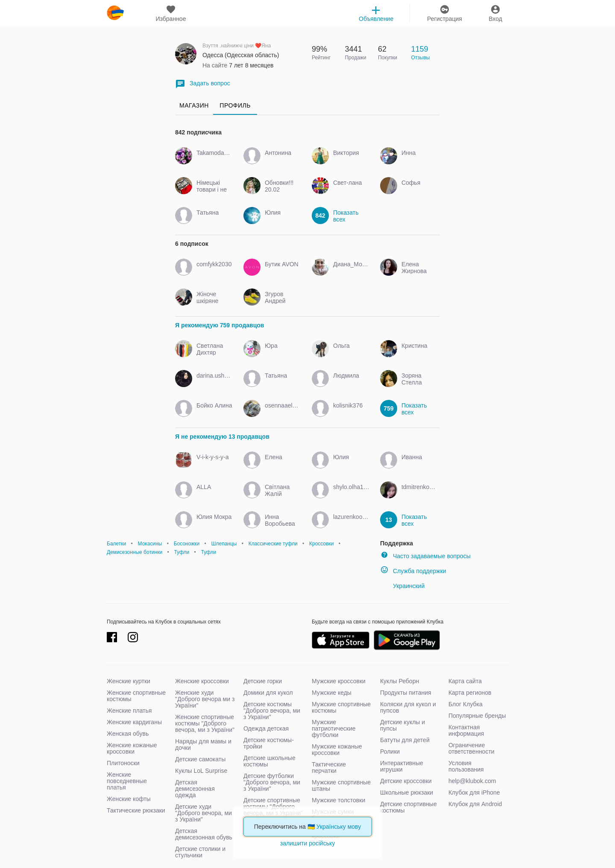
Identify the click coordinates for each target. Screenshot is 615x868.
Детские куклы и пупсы (403, 725)
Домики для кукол (268, 693)
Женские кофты (129, 799)
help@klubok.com (472, 781)
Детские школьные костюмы (269, 761)
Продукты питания (406, 693)
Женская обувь (128, 734)
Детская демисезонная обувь (204, 834)
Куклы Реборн (400, 681)
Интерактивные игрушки (402, 766)
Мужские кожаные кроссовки (337, 750)
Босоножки (187, 544)
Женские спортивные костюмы (136, 696)
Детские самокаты (200, 759)
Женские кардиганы (134, 722)
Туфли (182, 552)
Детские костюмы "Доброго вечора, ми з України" (272, 711)
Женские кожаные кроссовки (132, 748)
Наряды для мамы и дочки (203, 744)
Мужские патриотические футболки (334, 728)
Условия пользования (466, 766)
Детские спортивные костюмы (409, 807)
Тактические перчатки (329, 768)
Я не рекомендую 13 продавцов (222, 437)
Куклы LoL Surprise (201, 771)
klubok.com (115, 13)
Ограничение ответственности (471, 748)
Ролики (390, 751)
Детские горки (263, 681)
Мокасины (150, 544)
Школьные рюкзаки (407, 792)
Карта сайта (465, 681)
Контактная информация (466, 730)
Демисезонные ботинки (135, 552)
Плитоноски (123, 763)
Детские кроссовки (406, 781)
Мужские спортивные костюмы (341, 707)
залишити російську (307, 843)
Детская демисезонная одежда (195, 789)
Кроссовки (321, 544)
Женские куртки (129, 681)
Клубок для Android (475, 804)
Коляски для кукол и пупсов (408, 707)
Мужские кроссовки (339, 681)
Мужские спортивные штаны (341, 785)
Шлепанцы (224, 544)
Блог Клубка (466, 704)
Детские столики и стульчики (200, 852)
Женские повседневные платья (127, 781)
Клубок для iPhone (474, 792)
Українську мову (339, 827)
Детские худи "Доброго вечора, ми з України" (204, 813)
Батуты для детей (405, 740)
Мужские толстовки (338, 800)
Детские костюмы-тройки (269, 743)
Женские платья (129, 711)
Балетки (116, 544)
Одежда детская (266, 728)
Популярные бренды (477, 716)
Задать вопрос (203, 84)
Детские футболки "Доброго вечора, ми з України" (272, 782)
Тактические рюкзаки (136, 810)
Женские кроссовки (202, 681)
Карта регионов (470, 693)
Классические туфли (273, 544)
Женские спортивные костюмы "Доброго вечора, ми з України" (205, 723)
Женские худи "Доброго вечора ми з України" (205, 699)
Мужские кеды (332, 693)
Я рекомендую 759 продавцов (220, 325)
